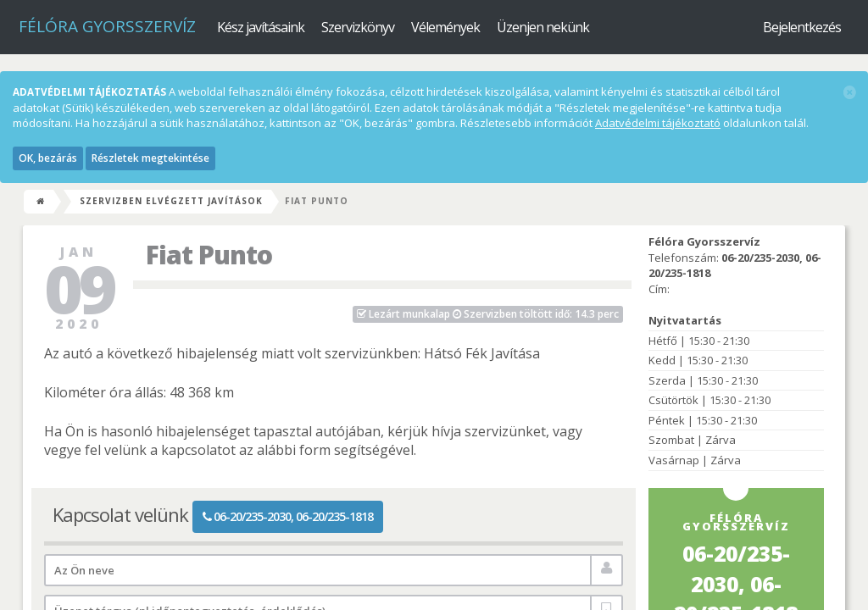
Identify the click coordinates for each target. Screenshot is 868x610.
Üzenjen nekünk (543, 27)
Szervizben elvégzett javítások (171, 201)
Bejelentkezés (802, 27)
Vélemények (445, 27)
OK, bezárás (48, 158)
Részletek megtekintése (150, 158)
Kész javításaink (261, 27)
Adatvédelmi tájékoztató (658, 123)
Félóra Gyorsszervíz (107, 26)
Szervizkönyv (358, 27)
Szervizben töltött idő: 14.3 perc (488, 314)
